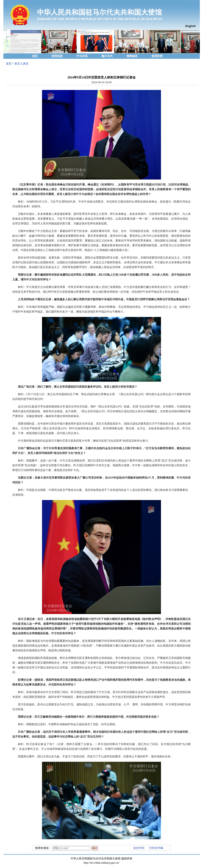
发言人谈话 (21, 64)
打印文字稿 (156, 848)
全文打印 (139, 848)
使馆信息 (57, 56)
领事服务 (132, 56)
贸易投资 (157, 56)
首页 (35, 56)
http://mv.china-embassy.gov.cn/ (101, 863)
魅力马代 (107, 56)
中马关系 (82, 56)
